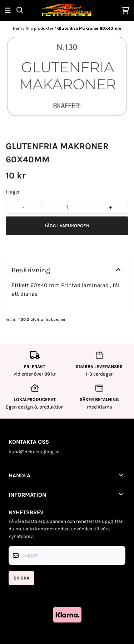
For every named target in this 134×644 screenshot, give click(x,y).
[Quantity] (67, 207)
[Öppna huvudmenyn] (8, 10)
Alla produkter (40, 28)
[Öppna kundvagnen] (125, 10)
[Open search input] (20, 10)
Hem (18, 28)
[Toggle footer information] (123, 474)
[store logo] (67, 10)
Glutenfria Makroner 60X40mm (89, 28)
